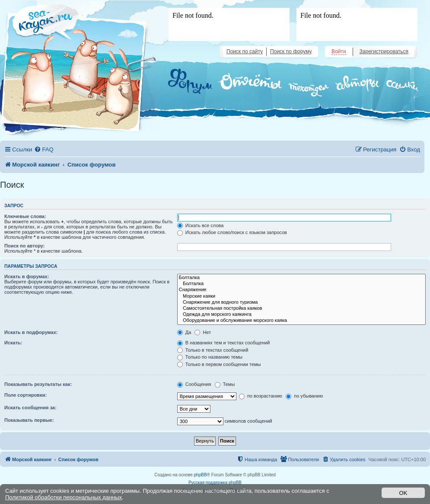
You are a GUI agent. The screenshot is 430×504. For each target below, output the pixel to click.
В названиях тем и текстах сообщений (224, 343)
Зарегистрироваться (384, 51)
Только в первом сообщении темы (219, 364)
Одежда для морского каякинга (301, 315)
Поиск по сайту (245, 51)
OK (403, 493)
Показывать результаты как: (38, 384)
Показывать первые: (29, 420)
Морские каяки (301, 296)
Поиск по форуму (291, 51)
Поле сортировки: (25, 395)
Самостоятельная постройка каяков (301, 308)
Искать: (13, 343)
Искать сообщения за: (30, 408)
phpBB (201, 475)
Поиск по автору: (24, 246)
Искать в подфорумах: (31, 332)
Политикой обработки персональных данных (64, 497)
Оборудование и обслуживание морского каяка (301, 321)
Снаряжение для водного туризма (301, 302)
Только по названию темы (210, 357)
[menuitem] (44, 149)
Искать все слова (201, 225)
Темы (225, 384)
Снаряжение (301, 290)
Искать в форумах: (27, 276)
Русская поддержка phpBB (215, 483)
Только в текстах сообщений (213, 350)
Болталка (301, 278)
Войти (339, 51)
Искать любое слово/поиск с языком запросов (232, 232)
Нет (203, 332)
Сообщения (194, 384)
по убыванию (304, 396)
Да (184, 332)
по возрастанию (261, 396)
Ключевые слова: (25, 216)
